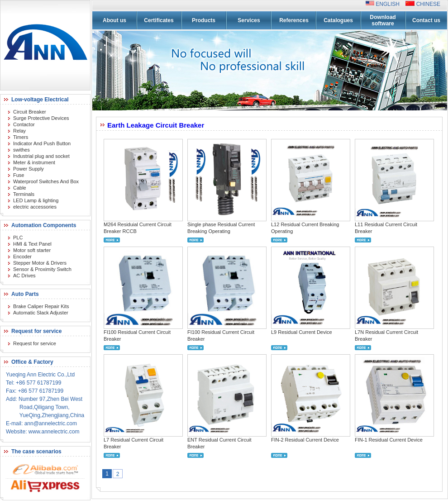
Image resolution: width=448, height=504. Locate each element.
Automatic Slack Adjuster (41, 313)
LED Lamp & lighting (36, 200)
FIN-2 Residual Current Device (305, 440)
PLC (18, 238)
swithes (21, 150)
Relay (19, 131)
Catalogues (338, 20)
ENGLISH (390, 4)
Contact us (426, 20)
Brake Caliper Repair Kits (41, 306)
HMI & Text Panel (32, 244)
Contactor (24, 124)
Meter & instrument (34, 162)
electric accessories (35, 207)
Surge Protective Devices (41, 118)
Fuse (19, 175)
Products (204, 20)
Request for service (35, 343)
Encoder (22, 257)
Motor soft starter (32, 250)
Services (249, 20)
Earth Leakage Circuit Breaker (156, 125)
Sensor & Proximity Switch (42, 269)
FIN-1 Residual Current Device (389, 440)
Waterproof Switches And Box (46, 181)
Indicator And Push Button (42, 143)
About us (114, 20)
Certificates (159, 20)
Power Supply (29, 169)
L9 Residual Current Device (302, 332)
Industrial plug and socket (41, 156)
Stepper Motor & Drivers (40, 263)
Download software (383, 20)
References (294, 20)
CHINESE (427, 4)
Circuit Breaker (30, 112)
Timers (21, 137)
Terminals (24, 194)
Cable (20, 188)
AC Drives (24, 276)
